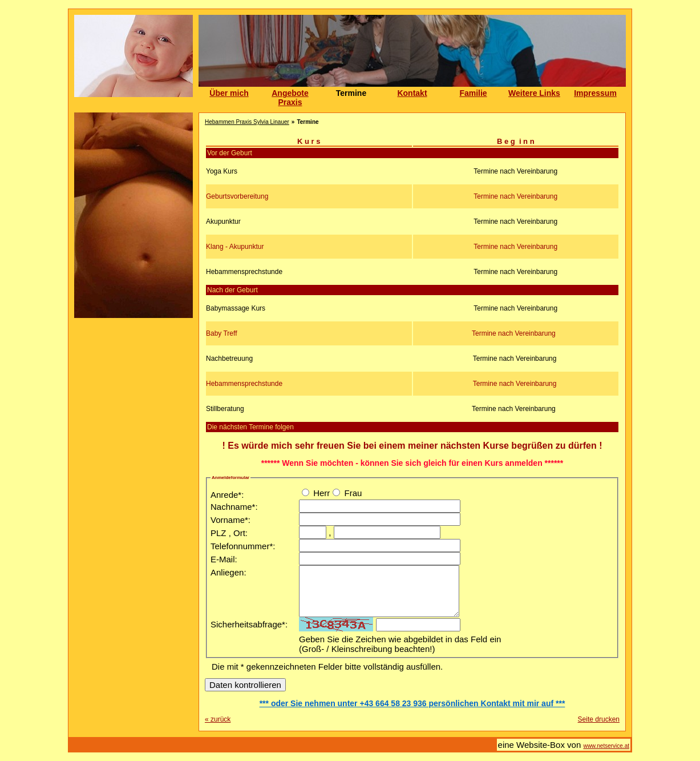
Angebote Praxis (290, 98)
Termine (351, 93)
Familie (473, 93)
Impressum (595, 93)
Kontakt (412, 93)
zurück (218, 719)
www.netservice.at (606, 746)
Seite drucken (599, 719)
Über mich (229, 93)
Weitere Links (534, 93)
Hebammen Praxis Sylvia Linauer (247, 122)
